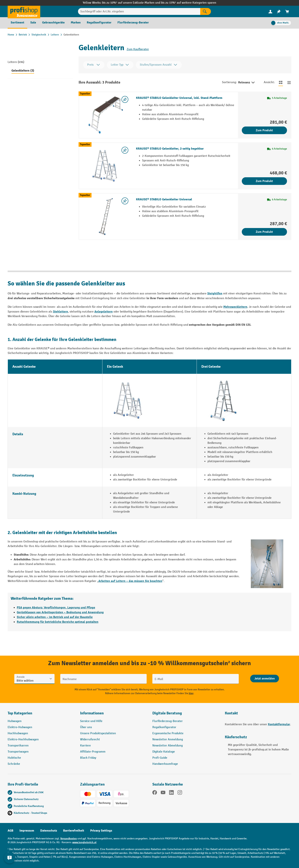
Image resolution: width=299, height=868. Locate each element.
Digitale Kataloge (164, 752)
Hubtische (14, 758)
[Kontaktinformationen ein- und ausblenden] (10, 858)
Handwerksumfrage (165, 764)
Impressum (27, 831)
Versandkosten (69, 839)
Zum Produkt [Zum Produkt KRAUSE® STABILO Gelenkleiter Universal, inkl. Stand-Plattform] (264, 130)
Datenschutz (49, 831)
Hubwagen (15, 721)
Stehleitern (61, 312)
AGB (10, 831)
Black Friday (88, 758)
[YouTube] (163, 793)
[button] (186, 715)
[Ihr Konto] (270, 11)
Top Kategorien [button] (20, 713)
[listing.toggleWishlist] (125, 99)
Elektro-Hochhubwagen (23, 739)
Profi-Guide (160, 758)
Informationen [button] (92, 713)
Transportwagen (18, 752)
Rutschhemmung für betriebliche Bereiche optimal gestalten (58, 622)
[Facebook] (155, 793)
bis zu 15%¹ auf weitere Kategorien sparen (189, 3)
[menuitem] (270, 12)
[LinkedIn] (171, 793)
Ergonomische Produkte (168, 733)
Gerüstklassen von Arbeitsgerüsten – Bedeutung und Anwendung (60, 612)
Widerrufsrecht (90, 739)
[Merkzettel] (279, 12)
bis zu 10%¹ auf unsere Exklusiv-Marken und (131, 3)
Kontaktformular (279, 724)
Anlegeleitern (104, 312)
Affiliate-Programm (93, 752)
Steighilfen (215, 293)
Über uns (86, 727)
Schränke (14, 764)
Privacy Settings (101, 831)
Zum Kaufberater (138, 49)
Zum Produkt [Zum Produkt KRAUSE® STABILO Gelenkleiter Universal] (264, 232)
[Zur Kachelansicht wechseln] (289, 82)
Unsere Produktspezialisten (98, 733)
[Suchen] (206, 11)
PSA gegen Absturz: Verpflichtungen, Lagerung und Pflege (56, 608)
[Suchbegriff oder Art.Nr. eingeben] (139, 11)
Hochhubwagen (18, 733)
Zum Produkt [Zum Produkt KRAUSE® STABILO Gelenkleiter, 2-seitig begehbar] (264, 181)
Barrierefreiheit (74, 831)
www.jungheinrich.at (84, 842)
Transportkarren (18, 746)
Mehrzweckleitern (235, 307)
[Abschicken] (265, 679)
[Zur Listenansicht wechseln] (281, 82)
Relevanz (247, 83)
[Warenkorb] (287, 12)
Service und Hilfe (91, 721)
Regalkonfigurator (164, 727)
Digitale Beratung (167, 713)
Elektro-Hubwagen (20, 727)
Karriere (85, 746)
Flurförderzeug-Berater (168, 721)
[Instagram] (180, 793)
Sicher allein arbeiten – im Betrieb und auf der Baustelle (55, 617)
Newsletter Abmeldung (168, 746)
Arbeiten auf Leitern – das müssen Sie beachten (130, 581)
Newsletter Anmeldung (168, 739)
